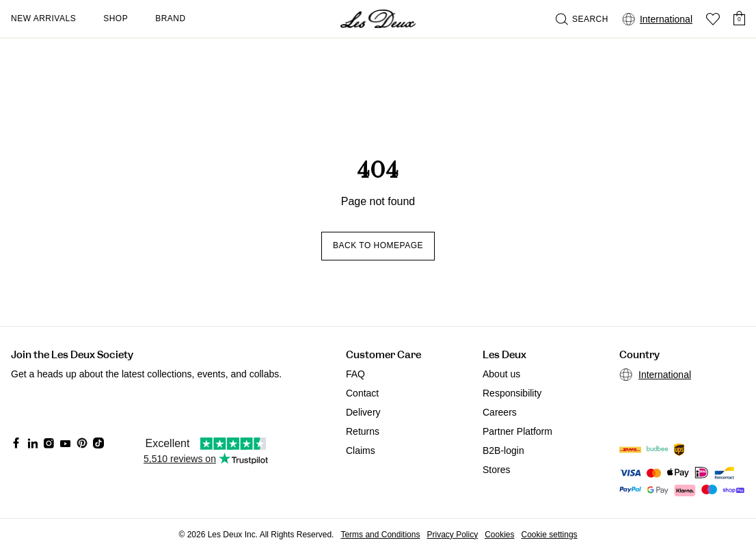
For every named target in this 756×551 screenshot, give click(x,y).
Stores (496, 470)
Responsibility (512, 393)
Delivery (363, 412)
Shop (116, 18)
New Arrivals (43, 18)
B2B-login (503, 451)
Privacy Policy (452, 535)
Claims (361, 451)
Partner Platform (517, 431)
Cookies (499, 535)
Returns (363, 431)
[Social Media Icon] (16, 443)
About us (501, 374)
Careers (500, 412)
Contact (362, 393)
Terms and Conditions (380, 535)
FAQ (355, 374)
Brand (171, 18)
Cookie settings (550, 535)
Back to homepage (378, 245)
